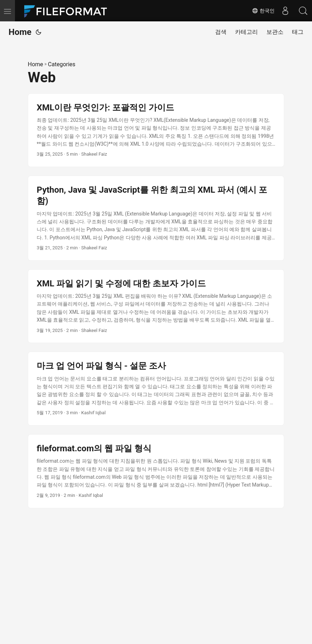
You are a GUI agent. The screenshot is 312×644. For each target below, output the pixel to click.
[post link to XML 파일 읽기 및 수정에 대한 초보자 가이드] (156, 306)
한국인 (263, 11)
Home (20, 32)
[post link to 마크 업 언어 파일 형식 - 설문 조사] (156, 389)
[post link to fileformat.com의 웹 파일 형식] (156, 471)
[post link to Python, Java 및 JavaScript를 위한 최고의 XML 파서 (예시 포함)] (156, 218)
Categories (62, 64)
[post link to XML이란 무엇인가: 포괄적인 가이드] (156, 130)
